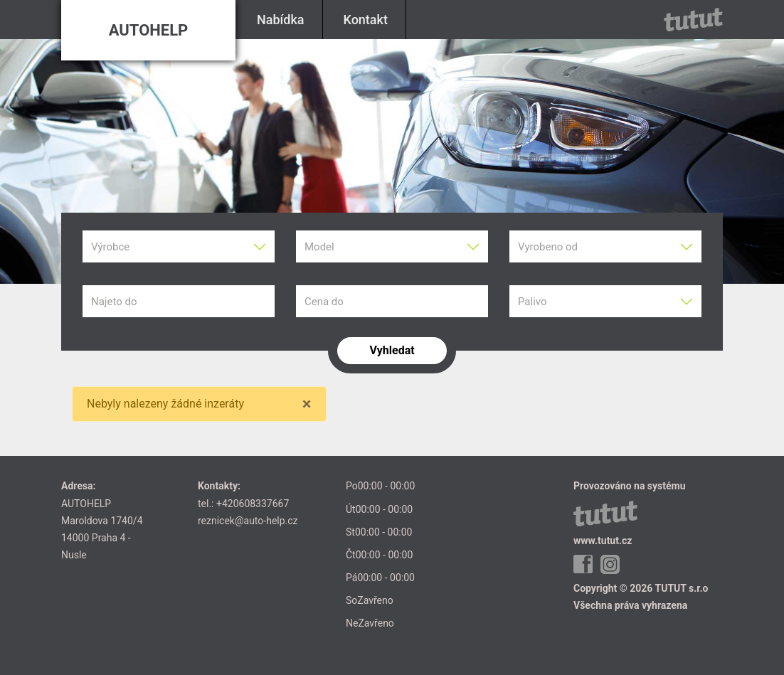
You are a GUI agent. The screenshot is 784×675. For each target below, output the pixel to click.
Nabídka (281, 20)
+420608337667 (253, 504)
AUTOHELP (149, 30)
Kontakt (366, 20)
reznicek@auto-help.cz (248, 521)
